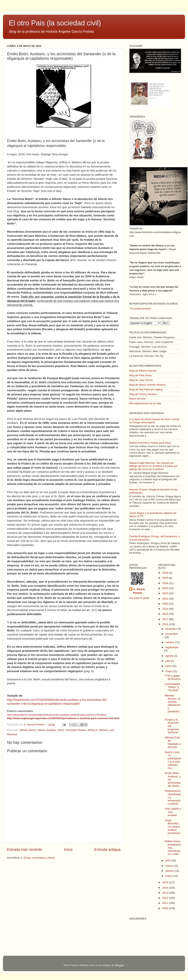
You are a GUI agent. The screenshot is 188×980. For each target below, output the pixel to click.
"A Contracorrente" (140, 309)
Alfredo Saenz (28, 730)
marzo (169, 866)
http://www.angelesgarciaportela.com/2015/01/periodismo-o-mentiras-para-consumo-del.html (63, 718)
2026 (165, 573)
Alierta (41, 730)
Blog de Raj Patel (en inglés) (146, 389)
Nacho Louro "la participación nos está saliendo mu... (173, 760)
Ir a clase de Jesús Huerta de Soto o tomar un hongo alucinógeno (154, 421)
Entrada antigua (107, 849)
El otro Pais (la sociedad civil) (55, 23)
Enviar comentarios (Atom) (39, 858)
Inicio (68, 849)
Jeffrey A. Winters (98, 730)
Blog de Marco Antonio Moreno (147, 385)
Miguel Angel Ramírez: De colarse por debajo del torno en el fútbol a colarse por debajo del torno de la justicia (154, 466)
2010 (165, 908)
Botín (61, 730)
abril (168, 860)
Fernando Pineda (76, 730)
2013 (165, 893)
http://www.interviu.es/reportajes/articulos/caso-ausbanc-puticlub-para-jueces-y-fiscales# (57, 715)
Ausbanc (51, 730)
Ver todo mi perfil (139, 598)
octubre (170, 642)
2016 (165, 624)
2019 (165, 609)
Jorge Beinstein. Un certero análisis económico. (173, 828)
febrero (170, 871)
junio (169, 666)
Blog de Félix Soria (140, 375)
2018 (165, 614)
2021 (165, 599)
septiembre (172, 647)
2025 (165, 578)
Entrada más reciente (24, 849)
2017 (165, 619)
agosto (170, 656)
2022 (165, 593)
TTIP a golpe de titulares (173, 677)
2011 (165, 903)
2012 (165, 898)
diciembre (172, 629)
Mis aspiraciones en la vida (145, 403)
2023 (165, 588)
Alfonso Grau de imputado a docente (173, 742)
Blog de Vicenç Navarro (143, 394)
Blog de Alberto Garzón (143, 371)
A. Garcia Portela (34, 725)
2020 (165, 604)
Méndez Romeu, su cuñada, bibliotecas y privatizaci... (173, 705)
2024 (165, 583)
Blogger (120, 965)
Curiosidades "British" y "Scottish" (172, 687)
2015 (165, 882)
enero (169, 876)
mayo (169, 671)
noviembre (172, 634)
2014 (165, 888)
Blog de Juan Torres (141, 380)
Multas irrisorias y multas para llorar (150, 443)
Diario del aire (137, 399)
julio (168, 661)
